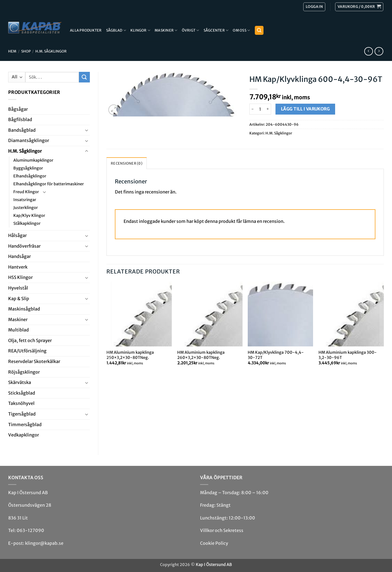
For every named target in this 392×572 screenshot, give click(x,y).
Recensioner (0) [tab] (127, 163)
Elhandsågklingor (30, 176)
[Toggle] (87, 130)
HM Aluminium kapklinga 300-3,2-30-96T (348, 355)
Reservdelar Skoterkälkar (34, 361)
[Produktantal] (260, 109)
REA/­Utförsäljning (27, 351)
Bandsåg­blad (22, 130)
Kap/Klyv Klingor (29, 216)
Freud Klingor (26, 192)
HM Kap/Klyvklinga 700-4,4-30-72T (276, 355)
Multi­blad (19, 330)
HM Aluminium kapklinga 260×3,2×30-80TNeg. (201, 355)
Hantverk (18, 267)
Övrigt (191, 30)
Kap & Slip (19, 299)
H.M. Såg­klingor (51, 51)
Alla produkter (86, 30)
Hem (12, 51)
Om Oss (241, 30)
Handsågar (19, 256)
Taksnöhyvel (21, 403)
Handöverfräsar (24, 246)
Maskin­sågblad (24, 309)
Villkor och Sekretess (222, 530)
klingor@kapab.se (44, 543)
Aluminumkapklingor (33, 160)
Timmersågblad (25, 425)
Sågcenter (216, 30)
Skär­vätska (20, 382)
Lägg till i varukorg (305, 109)
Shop (26, 51)
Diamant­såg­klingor (29, 140)
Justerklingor (26, 208)
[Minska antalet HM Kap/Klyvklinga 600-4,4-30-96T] (253, 109)
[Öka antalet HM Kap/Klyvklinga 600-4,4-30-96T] (268, 109)
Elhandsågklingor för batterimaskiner (49, 184)
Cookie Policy (214, 543)
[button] (359, 7)
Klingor (140, 30)
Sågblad (116, 30)
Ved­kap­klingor (24, 435)
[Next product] (368, 51)
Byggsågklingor (28, 168)
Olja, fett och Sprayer (30, 340)
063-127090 (30, 530)
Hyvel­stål (18, 288)
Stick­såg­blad (22, 393)
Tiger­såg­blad (22, 414)
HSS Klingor (20, 277)
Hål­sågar (17, 235)
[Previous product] (379, 51)
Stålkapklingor (27, 223)
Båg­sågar (18, 109)
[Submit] (84, 77)
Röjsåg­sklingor (24, 372)
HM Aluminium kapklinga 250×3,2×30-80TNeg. (130, 355)
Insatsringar (25, 200)
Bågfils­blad (20, 119)
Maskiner (166, 30)
